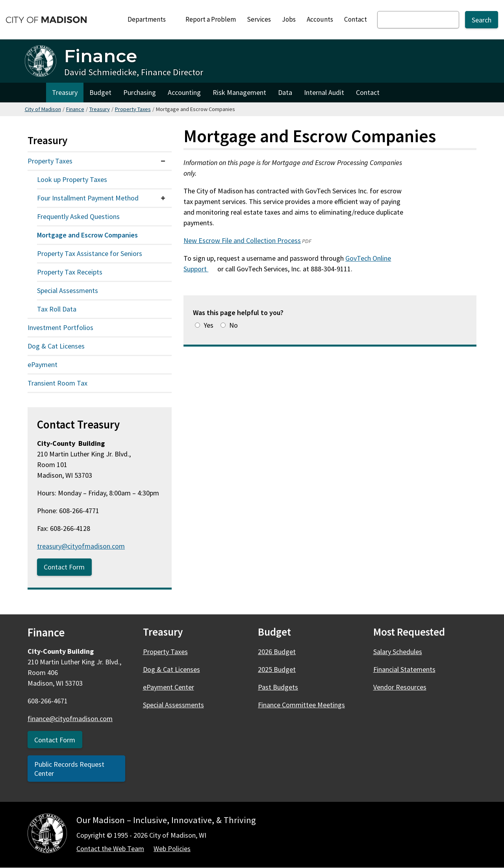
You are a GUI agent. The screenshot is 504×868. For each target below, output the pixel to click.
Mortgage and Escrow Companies (87, 235)
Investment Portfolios (60, 327)
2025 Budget (277, 669)
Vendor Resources (400, 687)
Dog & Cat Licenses (56, 346)
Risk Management (239, 92)
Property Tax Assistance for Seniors (90, 253)
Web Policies (172, 849)
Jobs (289, 19)
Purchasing (140, 92)
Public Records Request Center (69, 769)
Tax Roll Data (57, 309)
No (233, 325)
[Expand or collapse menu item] (163, 161)
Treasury (65, 92)
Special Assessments (68, 290)
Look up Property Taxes (72, 179)
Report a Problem (211, 19)
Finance (75, 109)
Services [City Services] (259, 19)
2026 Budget (277, 652)
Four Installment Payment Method (88, 198)
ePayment (43, 364)
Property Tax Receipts (70, 272)
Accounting (184, 92)
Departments (150, 21)
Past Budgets (278, 687)
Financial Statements (404, 669)
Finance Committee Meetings (301, 705)
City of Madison (43, 109)
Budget (100, 92)
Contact (356, 19)
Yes (208, 325)
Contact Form (64, 567)
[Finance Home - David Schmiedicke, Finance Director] (114, 61)
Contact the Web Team (110, 849)
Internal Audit (324, 92)
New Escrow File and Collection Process (242, 240)
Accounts (320, 19)
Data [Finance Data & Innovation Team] (285, 92)
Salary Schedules (398, 652)
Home (35, 93)
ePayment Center (169, 687)
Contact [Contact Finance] (368, 92)
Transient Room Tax (57, 383)
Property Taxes (133, 109)
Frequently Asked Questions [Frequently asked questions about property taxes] (78, 216)
